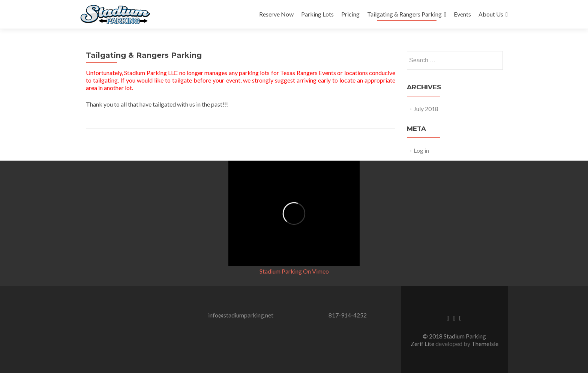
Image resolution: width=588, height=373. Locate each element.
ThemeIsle (485, 344)
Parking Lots (317, 14)
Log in (421, 150)
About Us (491, 14)
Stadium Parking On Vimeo (294, 271)
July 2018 (426, 109)
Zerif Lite (423, 344)
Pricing (350, 14)
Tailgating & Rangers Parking (404, 14)
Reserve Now (276, 14)
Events (462, 14)
